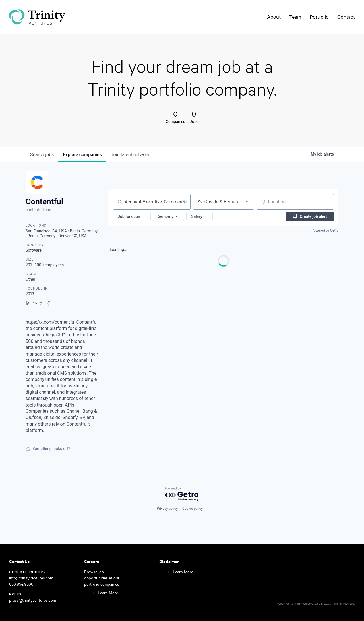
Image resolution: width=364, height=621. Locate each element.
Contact (346, 17)
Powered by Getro (325, 230)
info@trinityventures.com (31, 578)
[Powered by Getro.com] (182, 494)
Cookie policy (193, 509)
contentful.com (39, 210)
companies (82, 155)
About (274, 17)
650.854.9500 (21, 584)
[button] (132, 216)
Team (295, 17)
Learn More (108, 593)
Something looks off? (48, 449)
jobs (42, 155)
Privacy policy (167, 509)
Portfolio (319, 17)
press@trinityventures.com (33, 600)
